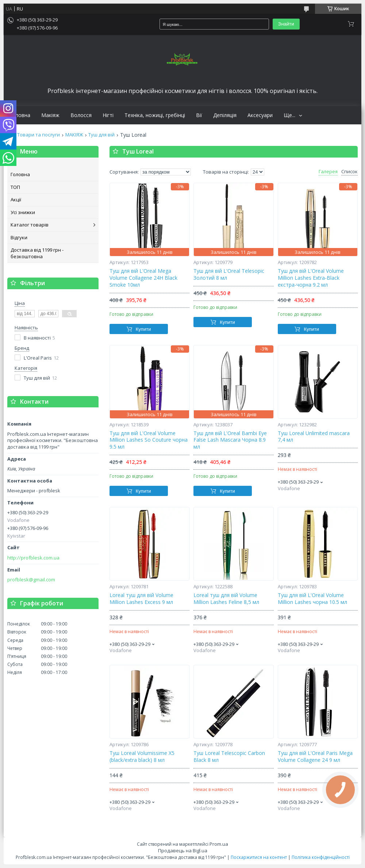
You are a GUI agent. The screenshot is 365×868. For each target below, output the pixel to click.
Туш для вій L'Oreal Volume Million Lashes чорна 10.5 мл (312, 599)
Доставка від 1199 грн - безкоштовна (37, 253)
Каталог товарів (30, 225)
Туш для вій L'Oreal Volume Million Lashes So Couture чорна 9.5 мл (149, 440)
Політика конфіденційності (321, 857)
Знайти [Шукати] (286, 24)
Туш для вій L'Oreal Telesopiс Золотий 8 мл (229, 274)
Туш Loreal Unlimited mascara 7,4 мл (314, 437)
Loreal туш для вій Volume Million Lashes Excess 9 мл (141, 599)
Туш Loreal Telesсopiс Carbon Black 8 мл (229, 757)
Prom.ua (219, 844)
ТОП (15, 187)
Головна (20, 115)
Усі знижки (23, 212)
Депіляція (225, 115)
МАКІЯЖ (74, 135)
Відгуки (19, 237)
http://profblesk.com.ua (33, 558)
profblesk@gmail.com (31, 580)
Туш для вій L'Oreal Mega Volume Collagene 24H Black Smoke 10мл (143, 278)
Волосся (81, 115)
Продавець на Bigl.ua (183, 850)
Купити (143, 329)
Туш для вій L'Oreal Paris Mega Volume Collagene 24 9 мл (315, 757)
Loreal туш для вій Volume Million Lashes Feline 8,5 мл (226, 599)
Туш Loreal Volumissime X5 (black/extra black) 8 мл (142, 757)
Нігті (108, 115)
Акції (16, 199)
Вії (199, 115)
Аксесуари (260, 115)
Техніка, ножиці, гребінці (155, 115)
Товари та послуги (39, 135)
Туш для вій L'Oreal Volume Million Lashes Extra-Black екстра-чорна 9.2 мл (311, 278)
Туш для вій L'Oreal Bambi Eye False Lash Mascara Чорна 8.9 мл (230, 440)
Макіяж (50, 115)
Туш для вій (101, 135)
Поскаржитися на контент (259, 857)
